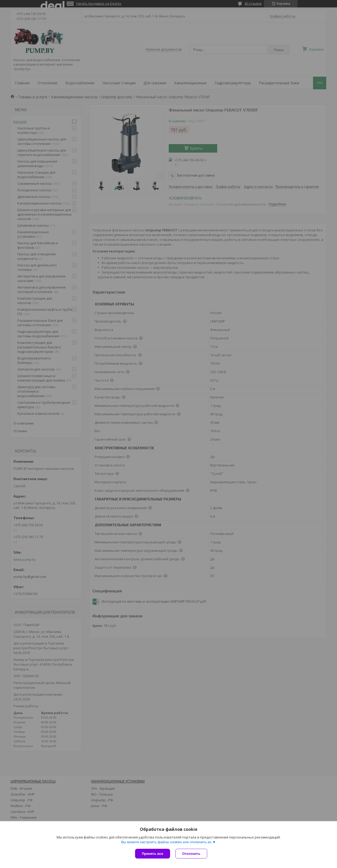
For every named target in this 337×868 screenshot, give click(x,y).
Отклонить (191, 854)
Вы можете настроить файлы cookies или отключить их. (167, 842)
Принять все (153, 854)
